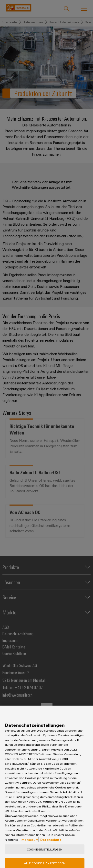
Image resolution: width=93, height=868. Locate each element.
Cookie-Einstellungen (45, 853)
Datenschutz (51, 844)
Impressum (29, 844)
